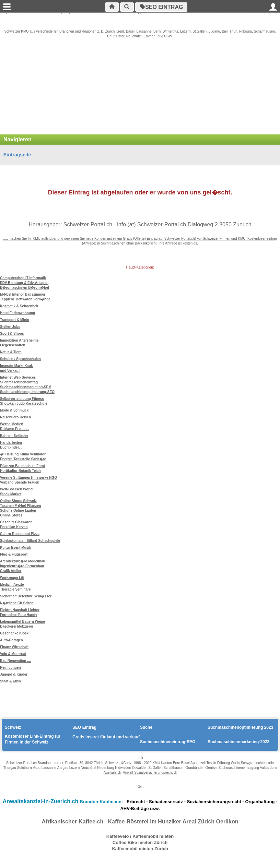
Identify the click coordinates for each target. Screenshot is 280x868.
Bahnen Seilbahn (14, 436)
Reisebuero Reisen (15, 417)
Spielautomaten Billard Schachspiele (30, 541)
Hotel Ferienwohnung (17, 313)
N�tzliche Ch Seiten (17, 603)
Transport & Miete (14, 320)
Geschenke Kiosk (14, 633)
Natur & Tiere (11, 352)
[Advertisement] (140, 90)
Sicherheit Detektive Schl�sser (26, 596)
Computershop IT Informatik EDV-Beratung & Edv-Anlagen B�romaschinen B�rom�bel (25, 283)
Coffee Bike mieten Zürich (140, 842)
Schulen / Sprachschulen (20, 359)
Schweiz (13, 727)
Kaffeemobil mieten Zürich (140, 849)
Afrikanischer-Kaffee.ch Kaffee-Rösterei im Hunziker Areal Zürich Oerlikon (140, 822)
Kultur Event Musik (16, 548)
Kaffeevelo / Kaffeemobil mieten (140, 836)
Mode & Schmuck (14, 410)
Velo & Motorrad (13, 654)
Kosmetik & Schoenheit (19, 306)
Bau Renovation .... (15, 661)
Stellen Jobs (10, 327)
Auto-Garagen (11, 640)
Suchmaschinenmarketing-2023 (238, 742)
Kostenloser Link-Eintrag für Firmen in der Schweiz (33, 739)
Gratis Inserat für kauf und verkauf (106, 737)
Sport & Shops (12, 334)
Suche (146, 727)
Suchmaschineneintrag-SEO (168, 742)
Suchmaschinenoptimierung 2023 (240, 727)
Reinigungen (10, 668)
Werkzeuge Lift (12, 578)
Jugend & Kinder (14, 674)
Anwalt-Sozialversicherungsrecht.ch (150, 772)
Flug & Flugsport (14, 554)
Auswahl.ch (112, 772)
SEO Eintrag (163, 7)
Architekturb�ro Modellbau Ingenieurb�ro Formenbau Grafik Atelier (23, 566)
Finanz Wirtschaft (14, 647)
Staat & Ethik (11, 681)
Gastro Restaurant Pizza (20, 534)
